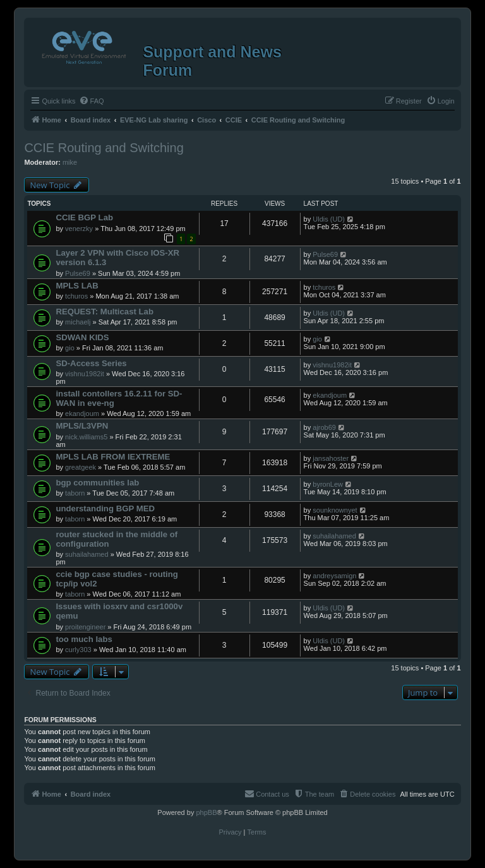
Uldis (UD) (329, 219)
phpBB (206, 812)
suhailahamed (87, 554)
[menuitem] (92, 101)
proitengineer (85, 627)
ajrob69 (324, 427)
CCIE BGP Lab (84, 217)
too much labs (84, 639)
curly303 (78, 650)
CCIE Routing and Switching (104, 148)
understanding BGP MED (105, 508)
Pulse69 (78, 273)
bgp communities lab (97, 483)
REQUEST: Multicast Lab (105, 312)
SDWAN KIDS (82, 337)
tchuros (76, 296)
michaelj (78, 322)
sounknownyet (335, 510)
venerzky (79, 229)
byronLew (328, 484)
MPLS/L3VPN (82, 426)
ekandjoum (82, 413)
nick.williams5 (86, 437)
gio (70, 348)
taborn (75, 493)
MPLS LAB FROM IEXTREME (113, 457)
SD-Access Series (91, 363)
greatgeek (81, 467)
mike (70, 162)
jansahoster (331, 458)
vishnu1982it (85, 374)
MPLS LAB (77, 286)
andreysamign (334, 576)
